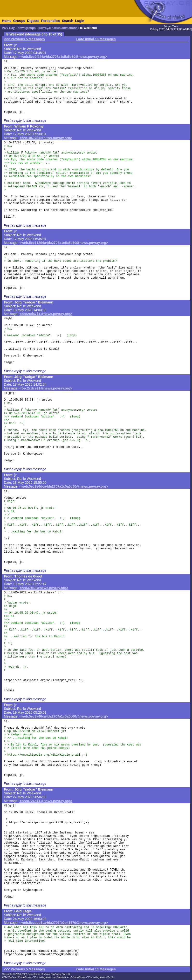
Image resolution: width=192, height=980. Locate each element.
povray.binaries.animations (58, 28)
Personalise (51, 21)
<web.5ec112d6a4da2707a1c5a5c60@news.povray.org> (64, 243)
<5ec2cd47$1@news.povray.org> (46, 314)
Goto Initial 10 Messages (96, 39)
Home (7, 21)
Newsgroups (27, 28)
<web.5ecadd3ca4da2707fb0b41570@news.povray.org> (64, 923)
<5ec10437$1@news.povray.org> (46, 138)
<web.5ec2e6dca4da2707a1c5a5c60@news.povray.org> (64, 486)
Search (68, 21)
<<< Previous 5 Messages (24, 39)
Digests (33, 21)
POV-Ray (8, 28)
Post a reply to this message (25, 121)
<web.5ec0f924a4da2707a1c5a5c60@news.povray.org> (63, 57)
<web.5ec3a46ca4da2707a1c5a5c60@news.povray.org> (64, 716)
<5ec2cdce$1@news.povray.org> (46, 388)
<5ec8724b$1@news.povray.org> (46, 801)
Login (80, 21)
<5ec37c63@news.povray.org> (44, 588)
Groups (19, 21)
